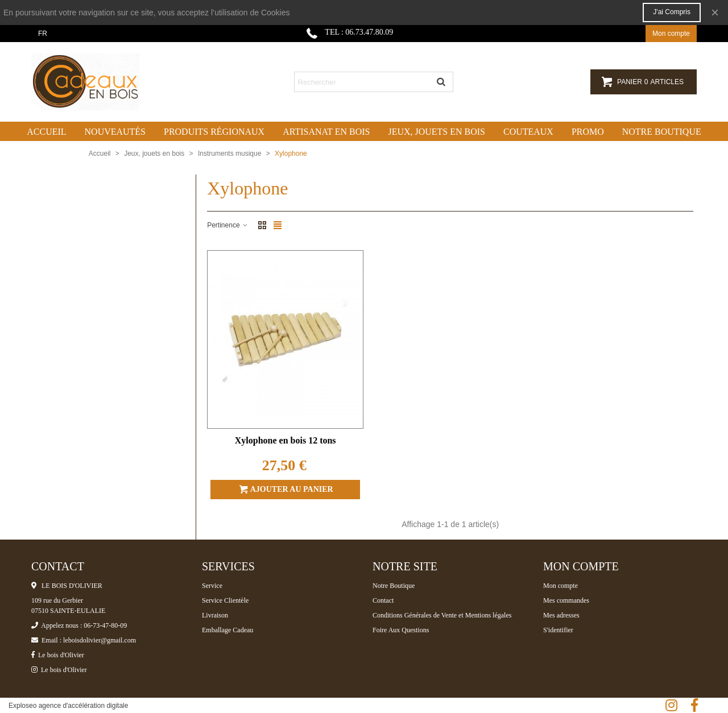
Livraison (215, 615)
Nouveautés (115, 132)
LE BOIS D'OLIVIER (67, 586)
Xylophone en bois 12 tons (286, 440)
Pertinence (228, 225)
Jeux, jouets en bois (437, 132)
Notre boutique (662, 132)
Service (212, 586)
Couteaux (528, 132)
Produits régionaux (214, 132)
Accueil (46, 132)
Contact (383, 600)
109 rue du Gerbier (57, 600)
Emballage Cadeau (227, 630)
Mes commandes (566, 600)
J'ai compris (672, 12)
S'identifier (558, 630)
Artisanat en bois (326, 132)
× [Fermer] (715, 12)
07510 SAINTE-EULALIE (68, 611)
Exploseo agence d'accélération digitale (68, 706)
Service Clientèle (225, 600)
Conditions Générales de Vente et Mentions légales (442, 615)
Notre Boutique (394, 586)
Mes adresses (561, 615)
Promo (588, 132)
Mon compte (561, 586)
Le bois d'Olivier (58, 655)
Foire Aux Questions (401, 630)
